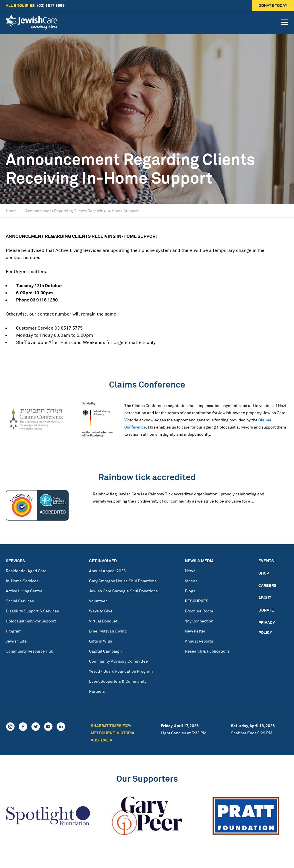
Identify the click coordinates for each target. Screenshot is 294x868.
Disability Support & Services (32, 611)
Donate (266, 610)
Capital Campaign (105, 651)
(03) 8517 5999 (35, 5)
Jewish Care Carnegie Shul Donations (123, 591)
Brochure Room (199, 611)
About (265, 598)
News (190, 571)
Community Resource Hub (29, 651)
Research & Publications (207, 651)
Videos (191, 581)
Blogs (190, 591)
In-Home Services (22, 581)
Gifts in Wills (100, 641)
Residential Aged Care (26, 571)
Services (15, 561)
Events (266, 561)
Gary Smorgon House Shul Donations (123, 581)
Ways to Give (101, 611)
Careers (267, 585)
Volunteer (98, 601)
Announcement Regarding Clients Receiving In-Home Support (82, 211)
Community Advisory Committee (118, 661)
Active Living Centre (24, 591)
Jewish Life (16, 641)
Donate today (273, 5)
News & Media (199, 561)
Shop (264, 573)
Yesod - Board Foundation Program (121, 671)
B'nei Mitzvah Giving (108, 631)
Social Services (20, 601)
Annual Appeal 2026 (107, 571)
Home (11, 211)
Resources (197, 601)
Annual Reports (199, 641)
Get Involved (103, 561)
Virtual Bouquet (103, 621)
